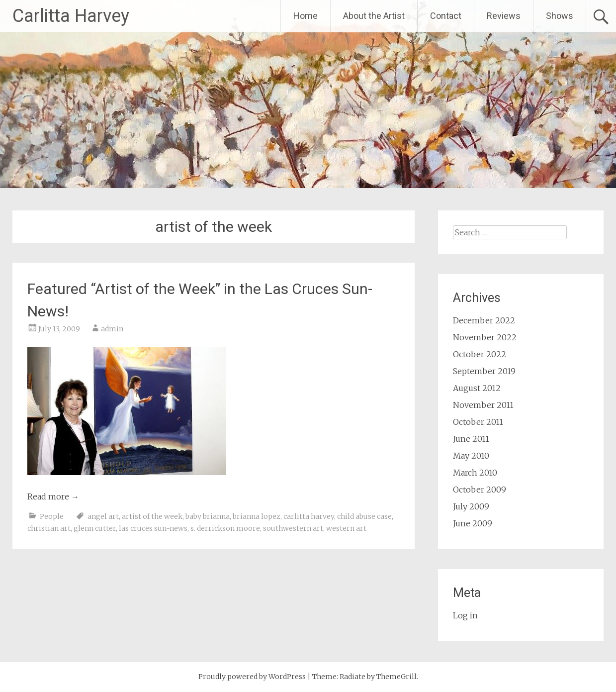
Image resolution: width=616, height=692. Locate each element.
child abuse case (364, 516)
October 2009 (480, 490)
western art (346, 528)
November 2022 (485, 337)
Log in (465, 615)
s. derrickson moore (225, 528)
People (52, 516)
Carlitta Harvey (71, 16)
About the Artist (374, 16)
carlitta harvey (309, 516)
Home (306, 16)
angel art (103, 516)
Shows (560, 16)
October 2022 (480, 354)
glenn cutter (95, 528)
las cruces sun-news (153, 528)
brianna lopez (257, 516)
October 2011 (478, 422)
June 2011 (471, 439)
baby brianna (208, 516)
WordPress (287, 677)
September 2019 (484, 371)
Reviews (504, 16)
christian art (49, 528)
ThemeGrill (396, 677)
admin (112, 329)
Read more (53, 496)
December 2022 (484, 320)
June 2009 (473, 523)
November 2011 (483, 405)
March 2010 (475, 473)
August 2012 (477, 388)
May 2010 (471, 456)
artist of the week (152, 516)
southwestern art (293, 528)
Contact (446, 16)
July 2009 (471, 506)
